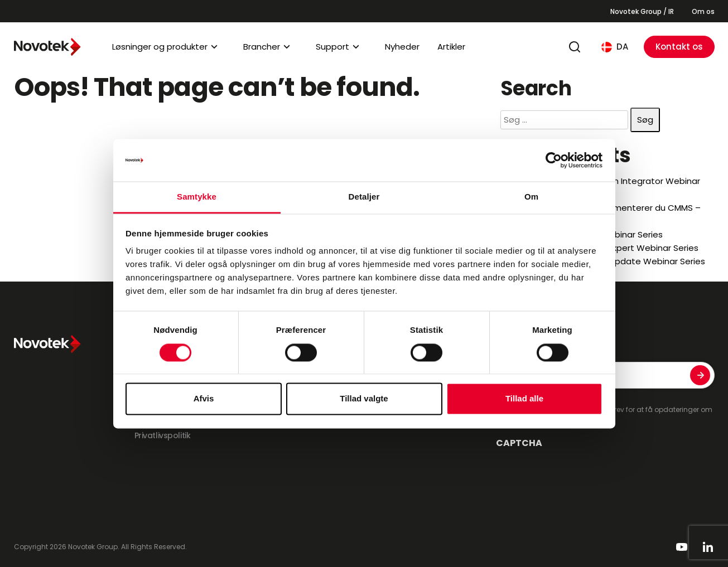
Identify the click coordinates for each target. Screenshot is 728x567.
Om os (703, 11)
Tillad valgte (364, 399)
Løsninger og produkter (160, 47)
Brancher (262, 47)
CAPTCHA (519, 443)
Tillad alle (524, 399)
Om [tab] (531, 197)
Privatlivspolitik (163, 435)
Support (332, 47)
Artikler (451, 47)
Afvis (204, 399)
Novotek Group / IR (642, 11)
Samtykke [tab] (197, 197)
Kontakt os (679, 47)
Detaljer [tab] (364, 197)
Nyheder (402, 47)
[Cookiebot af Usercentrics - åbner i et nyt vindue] (554, 160)
